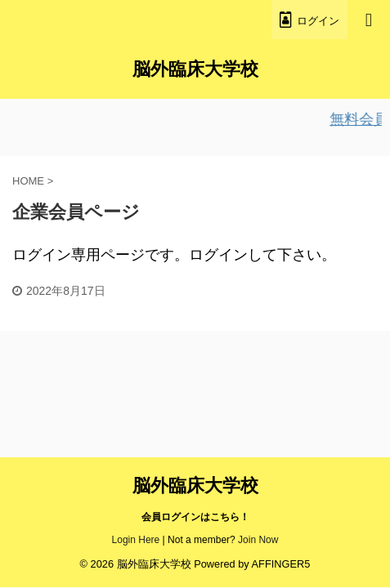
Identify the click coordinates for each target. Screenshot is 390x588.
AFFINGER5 (281, 564)
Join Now (258, 540)
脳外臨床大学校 (195, 69)
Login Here (136, 540)
